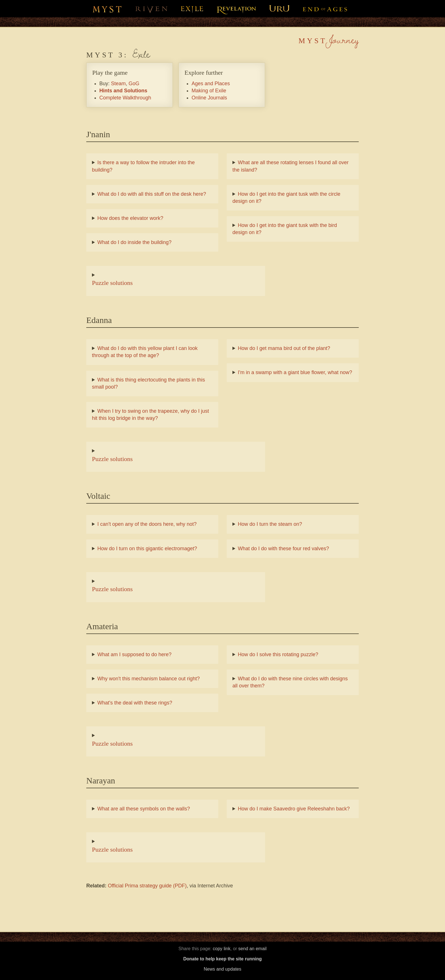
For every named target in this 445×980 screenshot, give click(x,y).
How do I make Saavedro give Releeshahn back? (294, 809)
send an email (253, 949)
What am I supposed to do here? (134, 654)
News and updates (223, 969)
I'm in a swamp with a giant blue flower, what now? (295, 372)
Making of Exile (209, 91)
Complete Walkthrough (125, 98)
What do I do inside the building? (134, 242)
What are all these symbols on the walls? (144, 809)
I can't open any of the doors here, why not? (147, 524)
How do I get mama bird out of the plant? (284, 348)
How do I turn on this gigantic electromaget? (147, 549)
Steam (118, 84)
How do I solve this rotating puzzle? (278, 654)
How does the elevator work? (130, 218)
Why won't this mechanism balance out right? (149, 679)
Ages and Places (211, 84)
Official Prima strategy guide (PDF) (147, 886)
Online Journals (209, 98)
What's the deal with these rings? (135, 703)
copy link (222, 949)
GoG (134, 84)
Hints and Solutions (123, 91)
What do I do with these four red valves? (283, 549)
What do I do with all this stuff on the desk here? (152, 194)
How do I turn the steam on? (270, 524)
